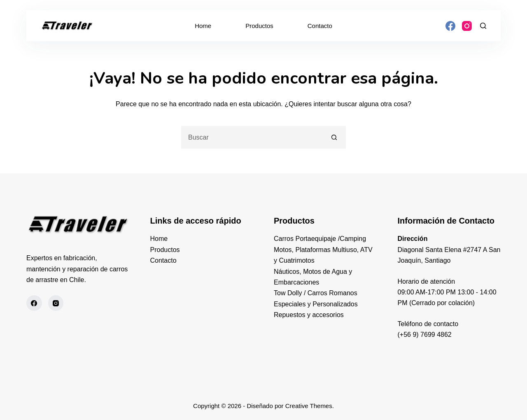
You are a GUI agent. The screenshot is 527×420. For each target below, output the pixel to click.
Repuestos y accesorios (309, 315)
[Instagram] (467, 26)
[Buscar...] (252, 137)
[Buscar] (483, 26)
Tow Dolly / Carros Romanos (316, 293)
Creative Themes (309, 406)
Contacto (320, 26)
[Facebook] (450, 26)
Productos (259, 26)
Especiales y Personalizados (316, 304)
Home (203, 26)
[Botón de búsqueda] (335, 137)
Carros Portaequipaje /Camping (320, 239)
